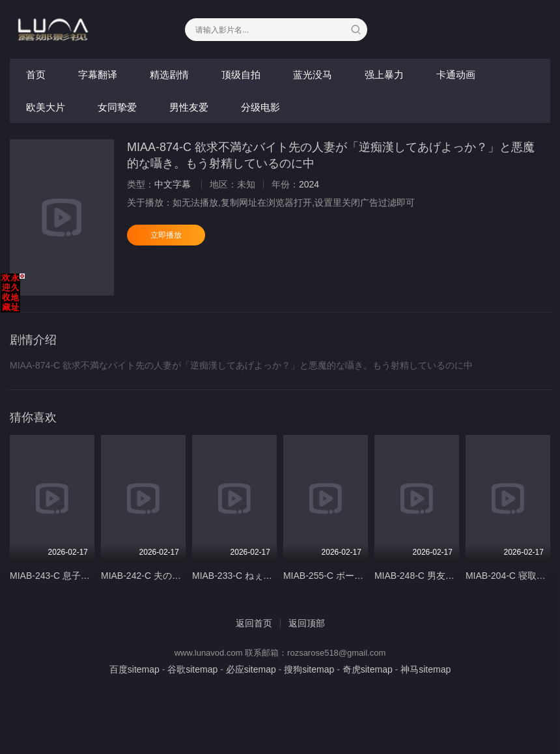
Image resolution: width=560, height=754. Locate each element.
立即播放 (166, 235)
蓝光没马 (313, 75)
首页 (36, 75)
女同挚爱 (117, 107)
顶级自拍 (241, 75)
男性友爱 (189, 107)
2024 (309, 184)
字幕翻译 (98, 75)
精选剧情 (169, 75)
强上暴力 (384, 75)
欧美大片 (46, 107)
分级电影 (260, 107)
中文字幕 (173, 184)
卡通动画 (456, 75)
